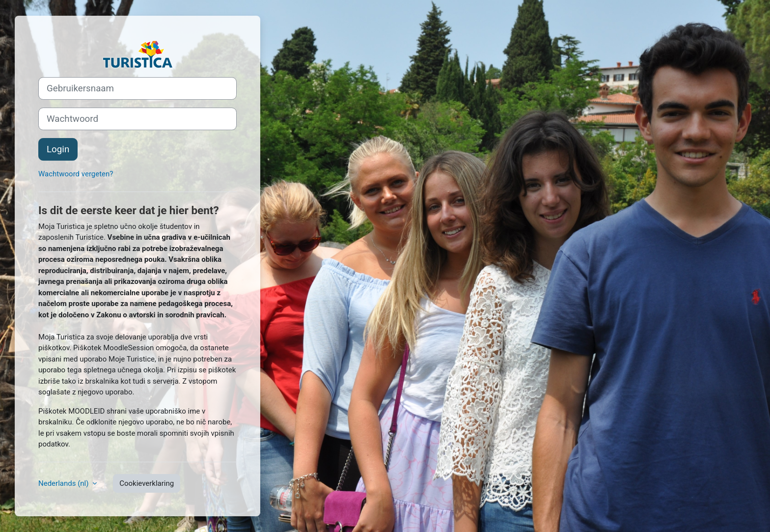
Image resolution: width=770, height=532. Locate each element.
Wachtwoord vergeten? (76, 174)
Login (58, 149)
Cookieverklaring (147, 483)
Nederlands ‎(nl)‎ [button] (64, 483)
